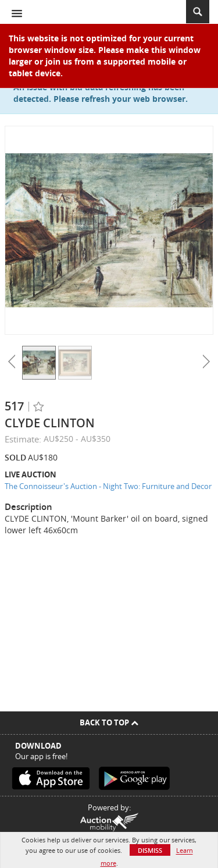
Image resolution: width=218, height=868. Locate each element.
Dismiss (150, 850)
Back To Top (109, 722)
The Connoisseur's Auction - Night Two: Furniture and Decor (108, 486)
